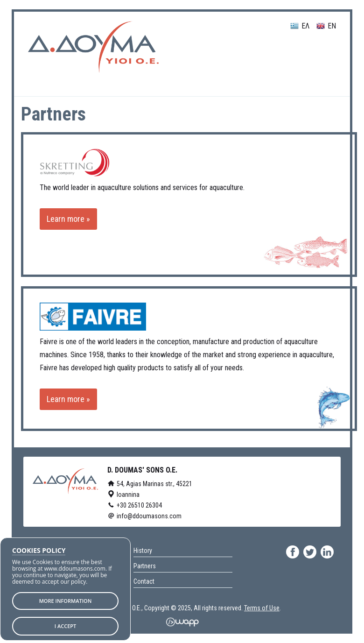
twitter (310, 552)
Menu (315, 54)
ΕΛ (300, 26)
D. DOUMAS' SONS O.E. (93, 47)
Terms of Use (262, 608)
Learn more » (68, 219)
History (143, 551)
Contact (144, 581)
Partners (145, 566)
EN (326, 26)
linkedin (327, 552)
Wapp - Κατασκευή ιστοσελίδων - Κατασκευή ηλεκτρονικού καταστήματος (182, 622)
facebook (293, 552)
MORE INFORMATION (66, 601)
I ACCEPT (66, 626)
